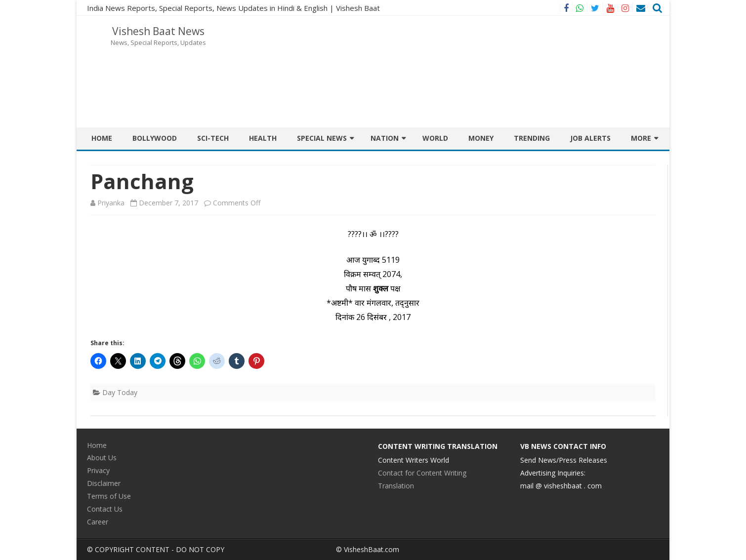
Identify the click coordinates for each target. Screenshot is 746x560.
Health (263, 138)
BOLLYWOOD (155, 138)
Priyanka (111, 203)
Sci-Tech (213, 138)
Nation (385, 138)
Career (98, 522)
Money (481, 138)
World (435, 138)
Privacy (98, 470)
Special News (322, 138)
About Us (102, 458)
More (641, 138)
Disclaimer (104, 483)
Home (102, 138)
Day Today (120, 392)
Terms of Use (109, 496)
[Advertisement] (479, 48)
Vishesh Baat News (158, 31)
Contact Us (105, 509)
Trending (532, 138)
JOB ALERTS (590, 138)
